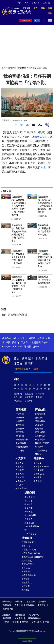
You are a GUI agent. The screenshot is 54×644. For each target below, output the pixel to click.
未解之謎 (20, 463)
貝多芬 (13, 137)
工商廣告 (26, 590)
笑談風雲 (20, 466)
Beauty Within (31, 515)
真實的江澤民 (28, 564)
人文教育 (21, 458)
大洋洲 (40, 338)
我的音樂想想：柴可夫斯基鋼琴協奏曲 (44, 280)
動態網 (16, 622)
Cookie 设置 (27, 641)
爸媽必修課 (21, 481)
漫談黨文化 (27, 582)
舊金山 (15, 342)
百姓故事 (26, 579)
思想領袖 (39, 429)
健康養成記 (39, 474)
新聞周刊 (20, 432)
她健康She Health (42, 466)
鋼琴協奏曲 (41, 137)
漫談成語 (20, 477)
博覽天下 (29, 397)
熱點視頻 (29, 394)
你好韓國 (29, 504)
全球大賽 (29, 401)
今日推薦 (18, 397)
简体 (50, 3)
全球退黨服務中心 (34, 618)
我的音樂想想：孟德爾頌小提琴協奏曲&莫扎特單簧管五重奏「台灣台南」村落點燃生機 (19, 206)
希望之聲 (19, 618)
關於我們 (19, 601)
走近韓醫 (38, 481)
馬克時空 (39, 447)
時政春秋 (39, 425)
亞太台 (24, 342)
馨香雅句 (20, 474)
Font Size (40, 124)
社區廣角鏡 (21, 443)
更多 (47, 622)
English (45, 342)
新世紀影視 (37, 622)
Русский (17, 347)
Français (7, 347)
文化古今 (20, 485)
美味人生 (29, 512)
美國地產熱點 (22, 488)
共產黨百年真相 (29, 550)
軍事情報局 (40, 436)
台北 (43, 167)
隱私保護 (42, 601)
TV (38, 21)
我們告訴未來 (28, 542)
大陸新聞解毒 (41, 451)
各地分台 (36, 3)
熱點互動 (39, 418)
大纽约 (15, 338)
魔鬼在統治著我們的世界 (33, 557)
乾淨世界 (7, 618)
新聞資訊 (28, 358)
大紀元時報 (34, 615)
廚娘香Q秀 (29, 523)
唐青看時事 (40, 439)
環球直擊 (20, 418)
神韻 (19, 3)
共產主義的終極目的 (31, 553)
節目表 (18, 364)
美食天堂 (29, 508)
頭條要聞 (18, 394)
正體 (45, 3)
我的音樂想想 (35, 68)
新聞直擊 (20, 429)
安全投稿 (19, 605)
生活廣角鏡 (30, 497)
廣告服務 (30, 605)
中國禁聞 (20, 421)
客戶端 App (8, 609)
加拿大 (24, 338)
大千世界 (29, 519)
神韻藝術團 (20, 615)
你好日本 (29, 501)
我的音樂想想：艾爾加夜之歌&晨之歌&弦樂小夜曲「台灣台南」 (18, 257)
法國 (8, 342)
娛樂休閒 (22, 68)
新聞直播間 (26, 21)
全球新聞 (20, 414)
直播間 (29, 364)
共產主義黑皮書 (29, 575)
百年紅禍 (26, 568)
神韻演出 (18, 401)
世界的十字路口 (42, 443)
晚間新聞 (20, 425)
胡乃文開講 (39, 470)
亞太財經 (20, 451)
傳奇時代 (26, 546)
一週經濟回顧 (22, 439)
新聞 (16, 379)
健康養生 (39, 458)
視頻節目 (12, 68)
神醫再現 (38, 477)
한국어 (36, 347)
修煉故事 (26, 586)
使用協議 (7, 605)
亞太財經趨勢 (22, 447)
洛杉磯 (32, 338)
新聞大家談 (40, 414)
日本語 (27, 347)
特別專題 (27, 538)
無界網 (25, 622)
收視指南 (31, 601)
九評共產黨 (27, 561)
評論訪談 (40, 410)
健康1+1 (37, 463)
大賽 (26, 3)
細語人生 (39, 454)
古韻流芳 (20, 470)
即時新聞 (40, 394)
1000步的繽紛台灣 (32, 528)
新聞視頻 (21, 410)
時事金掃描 (40, 421)
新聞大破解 (40, 432)
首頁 (3, 68)
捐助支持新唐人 (23, 369)
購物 (36, 369)
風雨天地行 (27, 571)
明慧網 (6, 622)
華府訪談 (20, 436)
